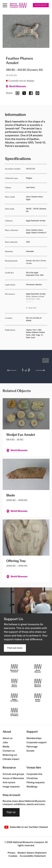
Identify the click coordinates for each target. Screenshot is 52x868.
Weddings (32, 787)
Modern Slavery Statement (32, 853)
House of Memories (13, 778)
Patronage (32, 747)
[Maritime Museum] (38, 683)
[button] (10, 362)
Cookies (13, 856)
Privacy (12, 853)
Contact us (9, 751)
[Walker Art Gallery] (14, 698)
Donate (30, 751)
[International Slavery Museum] (14, 683)
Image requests (11, 787)
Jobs (5, 743)
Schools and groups (13, 774)
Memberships (34, 738)
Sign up (11, 812)
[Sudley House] (38, 698)
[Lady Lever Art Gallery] (14, 712)
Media (6, 747)
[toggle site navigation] (5, 5)
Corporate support (37, 743)
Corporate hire (34, 774)
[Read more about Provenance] (37, 301)
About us (8, 738)
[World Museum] (38, 668)
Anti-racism (9, 783)
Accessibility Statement (33, 856)
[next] (40, 370)
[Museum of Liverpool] (14, 668)
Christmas (32, 778)
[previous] (12, 370)
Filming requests (36, 783)
